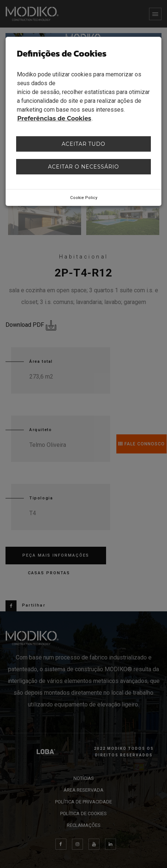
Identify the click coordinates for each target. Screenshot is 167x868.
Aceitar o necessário (84, 167)
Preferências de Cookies (54, 118)
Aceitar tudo (83, 144)
